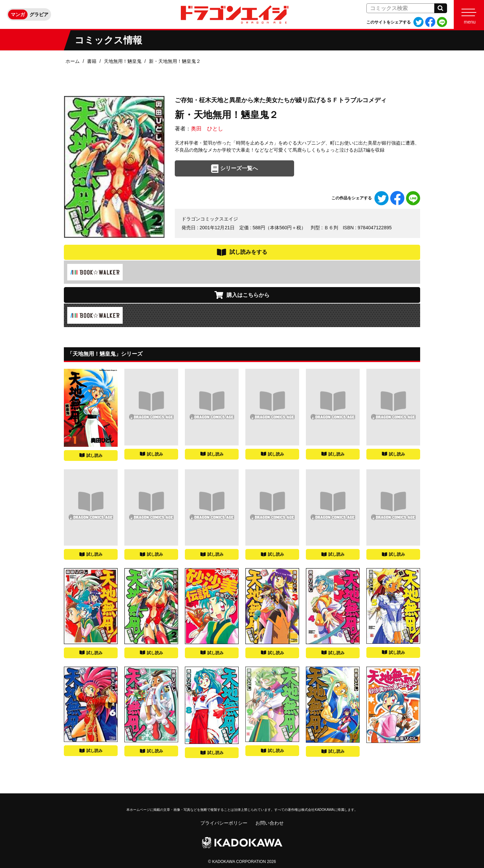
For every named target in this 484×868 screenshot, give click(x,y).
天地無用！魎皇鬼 (123, 61)
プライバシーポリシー (224, 823)
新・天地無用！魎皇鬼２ (175, 61)
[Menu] (469, 14)
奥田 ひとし (207, 129)
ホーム (73, 61)
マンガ (18, 14)
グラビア (39, 14)
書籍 (92, 61)
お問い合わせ (270, 823)
